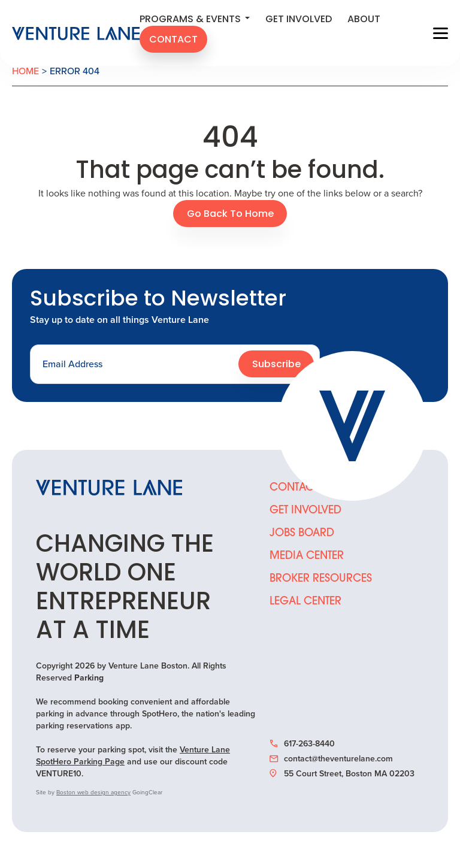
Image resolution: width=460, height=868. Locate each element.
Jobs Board (302, 533)
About (364, 20)
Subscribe (276, 365)
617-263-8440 (302, 744)
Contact (173, 40)
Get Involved (299, 20)
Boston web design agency (93, 792)
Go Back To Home (230, 214)
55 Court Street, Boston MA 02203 (342, 774)
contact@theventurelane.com (331, 759)
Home (25, 71)
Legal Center (305, 602)
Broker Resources (321, 579)
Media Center (307, 556)
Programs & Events (195, 20)
